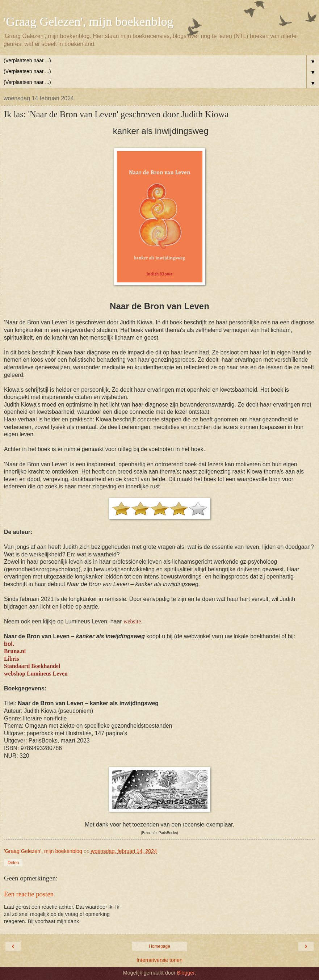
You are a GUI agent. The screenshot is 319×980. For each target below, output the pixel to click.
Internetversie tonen (159, 960)
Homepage (159, 946)
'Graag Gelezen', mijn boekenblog (89, 21)
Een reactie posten (29, 894)
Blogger (186, 973)
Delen (13, 863)
